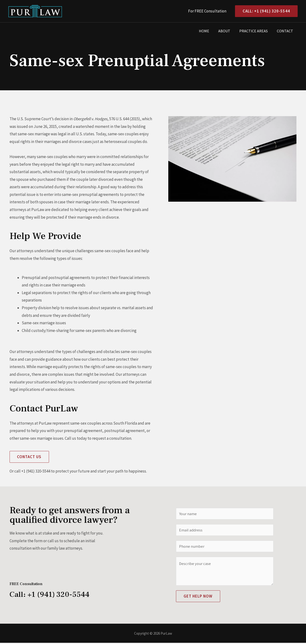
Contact (286, 31)
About (228, 31)
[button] (29, 457)
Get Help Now (198, 597)
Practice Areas (256, 31)
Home (209, 31)
